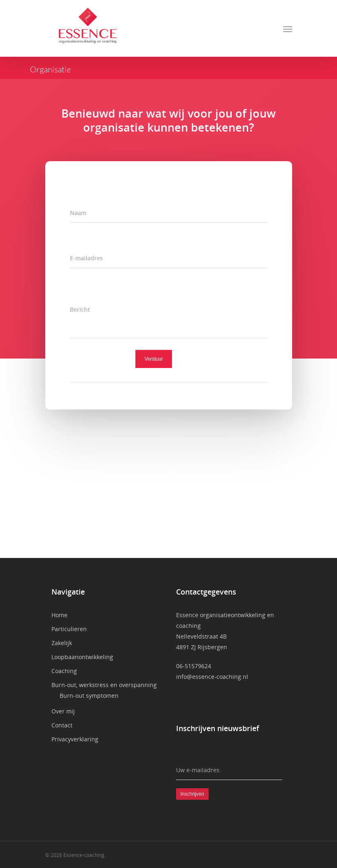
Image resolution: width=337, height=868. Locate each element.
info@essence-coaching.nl (212, 677)
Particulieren (69, 629)
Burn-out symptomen (89, 696)
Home (59, 615)
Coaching (64, 671)
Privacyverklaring (75, 739)
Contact (62, 725)
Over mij (63, 711)
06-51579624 (194, 666)
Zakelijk (62, 643)
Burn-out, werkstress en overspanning (104, 685)
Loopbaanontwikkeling (82, 657)
